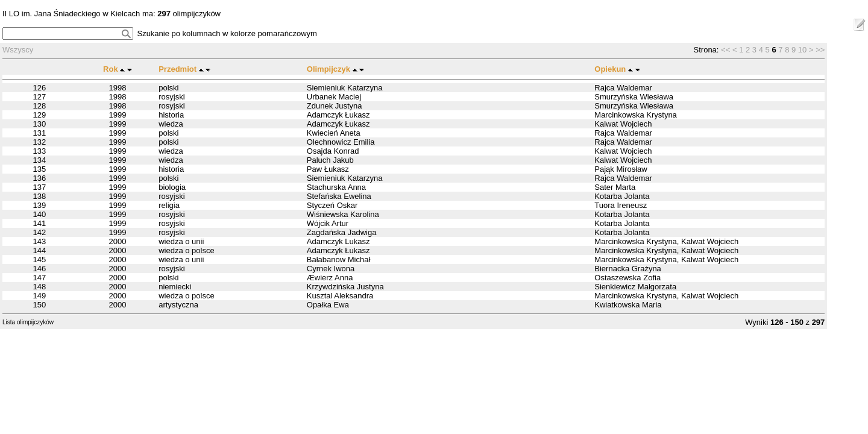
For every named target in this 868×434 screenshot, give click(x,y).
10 (802, 50)
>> (820, 50)
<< (725, 50)
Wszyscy (18, 50)
